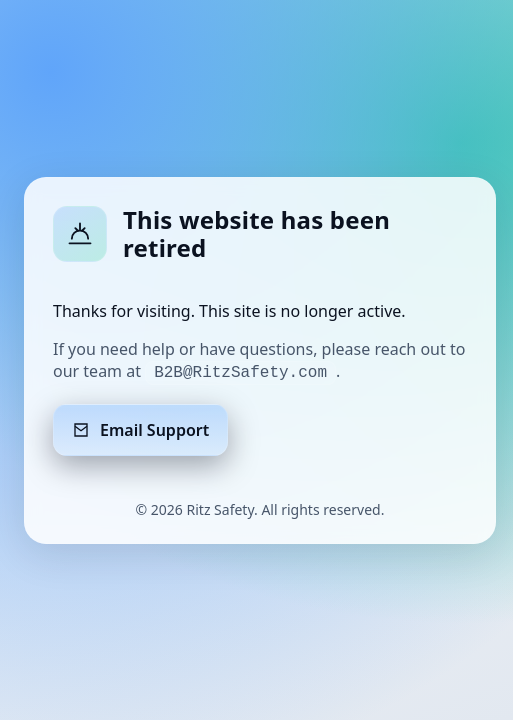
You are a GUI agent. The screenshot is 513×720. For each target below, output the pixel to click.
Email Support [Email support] (140, 430)
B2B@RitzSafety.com (240, 373)
